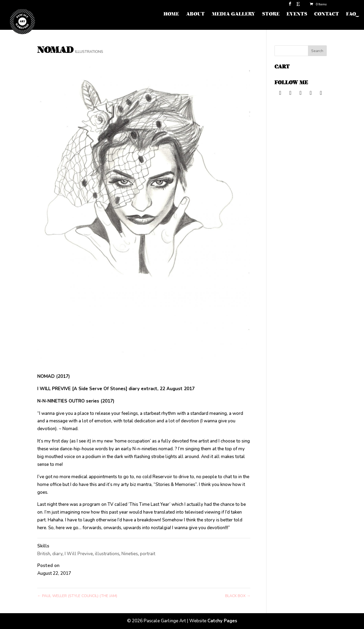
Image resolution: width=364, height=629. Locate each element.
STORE (271, 15)
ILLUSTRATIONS (89, 52)
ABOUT (195, 15)
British (44, 554)
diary (57, 554)
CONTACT (327, 15)
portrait (148, 554)
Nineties (130, 554)
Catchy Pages (222, 621)
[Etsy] (298, 6)
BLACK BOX (238, 596)
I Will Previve (79, 554)
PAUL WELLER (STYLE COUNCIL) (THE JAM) (77, 596)
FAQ (351, 15)
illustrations (107, 554)
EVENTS (297, 15)
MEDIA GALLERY (233, 15)
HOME (171, 15)
